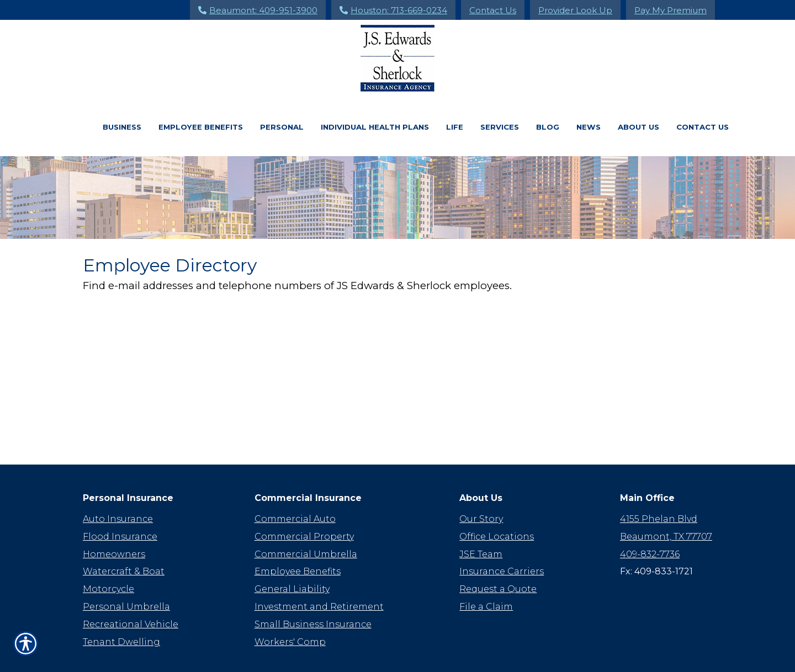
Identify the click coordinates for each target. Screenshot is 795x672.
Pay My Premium (671, 10)
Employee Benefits (201, 127)
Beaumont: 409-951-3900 (258, 10)
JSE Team (481, 522)
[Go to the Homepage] (397, 58)
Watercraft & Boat (124, 539)
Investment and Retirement (319, 574)
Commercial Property (304, 504)
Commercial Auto (295, 486)
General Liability (292, 556)
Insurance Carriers (502, 539)
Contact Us (493, 10)
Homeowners (114, 522)
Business (122, 127)
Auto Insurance (118, 486)
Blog (548, 127)
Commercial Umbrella (306, 522)
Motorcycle (108, 556)
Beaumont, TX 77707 (666, 504)
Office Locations (497, 504)
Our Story (481, 486)
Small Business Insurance (313, 592)
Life (455, 127)
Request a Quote (498, 556)
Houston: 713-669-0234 (393, 10)
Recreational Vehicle (131, 592)
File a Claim (486, 574)
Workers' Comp (290, 609)
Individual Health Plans (375, 127)
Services (500, 127)
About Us (638, 127)
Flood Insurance (120, 504)
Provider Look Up (575, 10)
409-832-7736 (650, 522)
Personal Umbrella (126, 574)
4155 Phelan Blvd (659, 486)
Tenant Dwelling (121, 609)
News (589, 127)
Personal (282, 127)
